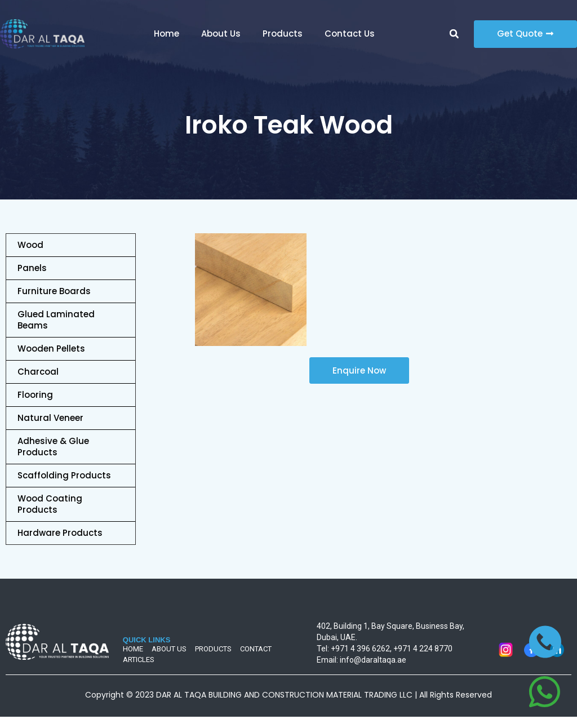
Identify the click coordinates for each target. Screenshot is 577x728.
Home (167, 34)
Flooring (35, 395)
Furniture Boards (54, 291)
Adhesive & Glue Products (53, 447)
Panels (32, 268)
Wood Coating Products (50, 504)
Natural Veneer (50, 418)
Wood (30, 245)
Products (283, 34)
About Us (221, 34)
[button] (454, 34)
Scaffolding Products (64, 475)
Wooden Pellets (51, 349)
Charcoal (38, 372)
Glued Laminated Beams (56, 320)
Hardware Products (60, 533)
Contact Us (350, 34)
